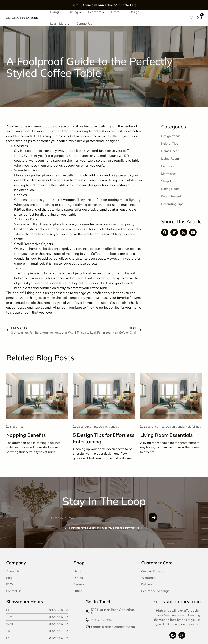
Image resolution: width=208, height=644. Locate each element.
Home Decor (170, 153)
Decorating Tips (172, 205)
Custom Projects (153, 573)
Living (78, 573)
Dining (78, 580)
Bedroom (168, 168)
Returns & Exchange (155, 593)
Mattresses (169, 175)
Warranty (148, 580)
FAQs (10, 586)
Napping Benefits (26, 437)
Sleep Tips (168, 183)
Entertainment (171, 198)
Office (78, 593)
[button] (165, 234)
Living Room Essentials (166, 437)
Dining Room (170, 190)
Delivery (147, 586)
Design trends (171, 137)
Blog (9, 580)
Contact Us (14, 593)
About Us (13, 573)
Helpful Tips (170, 145)
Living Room (170, 160)
